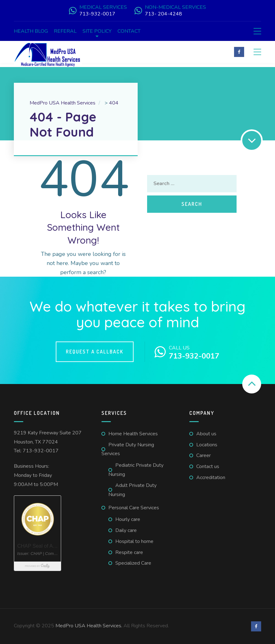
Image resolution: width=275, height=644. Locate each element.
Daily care (126, 530)
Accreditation (211, 477)
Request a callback (95, 352)
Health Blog (31, 31)
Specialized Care (133, 563)
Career (203, 455)
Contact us (208, 466)
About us (206, 434)
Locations (207, 445)
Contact (129, 31)
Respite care (129, 552)
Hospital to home (134, 541)
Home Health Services (133, 434)
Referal (65, 31)
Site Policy (97, 31)
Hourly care (128, 519)
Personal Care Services (134, 508)
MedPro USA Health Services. (89, 626)
